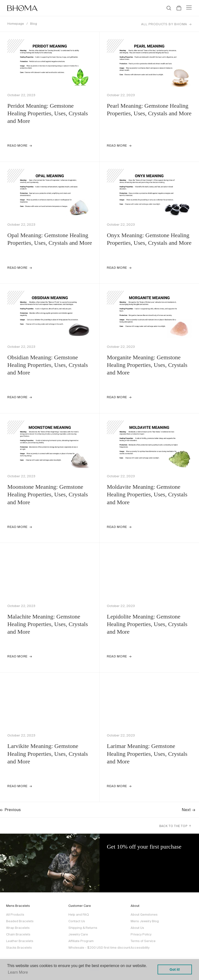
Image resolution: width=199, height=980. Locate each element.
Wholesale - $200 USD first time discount (99, 948)
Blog (34, 24)
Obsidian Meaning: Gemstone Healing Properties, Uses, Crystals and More (48, 365)
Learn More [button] (18, 972)
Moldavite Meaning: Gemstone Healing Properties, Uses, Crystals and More (147, 494)
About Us (137, 928)
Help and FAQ (79, 915)
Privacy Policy (141, 934)
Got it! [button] (175, 969)
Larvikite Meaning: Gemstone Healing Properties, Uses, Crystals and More (48, 754)
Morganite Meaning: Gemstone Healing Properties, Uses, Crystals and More (147, 365)
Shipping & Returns (83, 928)
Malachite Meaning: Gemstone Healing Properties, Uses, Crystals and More (48, 624)
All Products (15, 915)
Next (189, 810)
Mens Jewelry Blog (145, 921)
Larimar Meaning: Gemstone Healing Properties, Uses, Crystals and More (147, 754)
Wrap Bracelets (18, 928)
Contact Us (77, 921)
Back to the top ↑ (175, 826)
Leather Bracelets (20, 941)
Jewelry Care (78, 934)
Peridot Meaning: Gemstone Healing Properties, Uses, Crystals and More (48, 113)
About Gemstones (144, 915)
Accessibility (140, 948)
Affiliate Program (81, 941)
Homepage (16, 24)
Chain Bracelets (18, 934)
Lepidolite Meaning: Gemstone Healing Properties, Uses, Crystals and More (147, 624)
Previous (10, 810)
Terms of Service (143, 941)
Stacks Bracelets (19, 948)
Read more (18, 146)
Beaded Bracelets (20, 921)
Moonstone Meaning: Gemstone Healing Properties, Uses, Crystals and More (48, 494)
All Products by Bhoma (164, 24)
